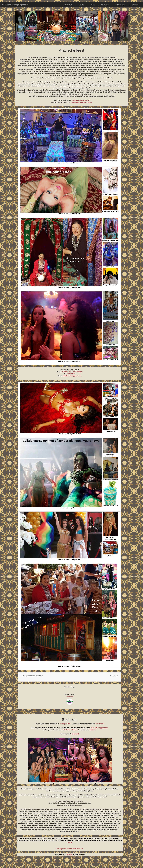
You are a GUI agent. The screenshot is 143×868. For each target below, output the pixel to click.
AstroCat (69, 855)
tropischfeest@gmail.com (99, 728)
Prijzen (93, 5)
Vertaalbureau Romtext (70, 730)
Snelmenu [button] (136, 5)
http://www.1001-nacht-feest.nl (81, 102)
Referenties (105, 5)
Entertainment (68, 5)
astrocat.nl (75, 734)
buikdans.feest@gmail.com (72, 376)
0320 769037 (71, 374)
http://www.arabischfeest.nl (80, 100)
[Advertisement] (72, 863)
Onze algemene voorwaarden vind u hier (70, 849)
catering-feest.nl (65, 724)
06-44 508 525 (78, 372)
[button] (33, 677)
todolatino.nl (99, 724)
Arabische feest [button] (121, 5)
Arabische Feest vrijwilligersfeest (15, 5)
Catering (81, 5)
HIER (70, 843)
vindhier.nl (70, 697)
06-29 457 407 (67, 372)
